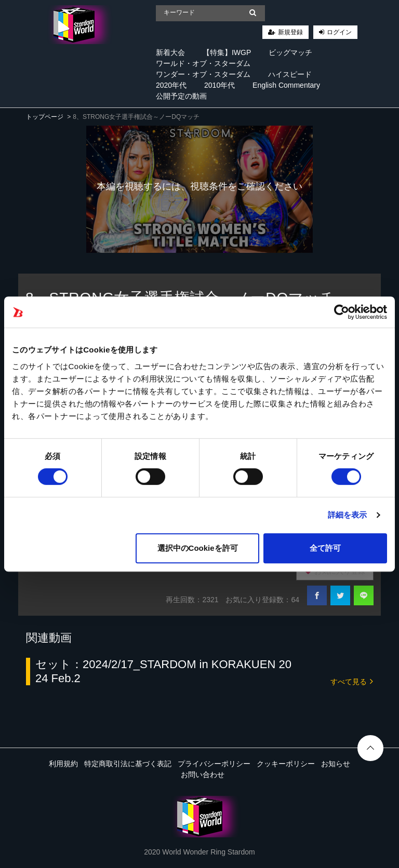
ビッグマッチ (290, 52)
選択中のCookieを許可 (198, 548)
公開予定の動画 (181, 96)
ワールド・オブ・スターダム (203, 63)
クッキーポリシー (286, 764)
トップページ (45, 117)
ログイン (339, 32)
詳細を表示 (348, 515)
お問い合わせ (203, 775)
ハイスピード (290, 74)
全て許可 (325, 548)
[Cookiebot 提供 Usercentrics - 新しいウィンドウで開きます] (342, 312)
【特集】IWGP (227, 52)
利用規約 (63, 764)
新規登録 (290, 32)
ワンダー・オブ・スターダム (203, 74)
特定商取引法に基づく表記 (128, 764)
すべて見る (352, 681)
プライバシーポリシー (214, 764)
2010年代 (220, 85)
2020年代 (171, 85)
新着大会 (170, 52)
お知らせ (336, 764)
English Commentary (286, 85)
